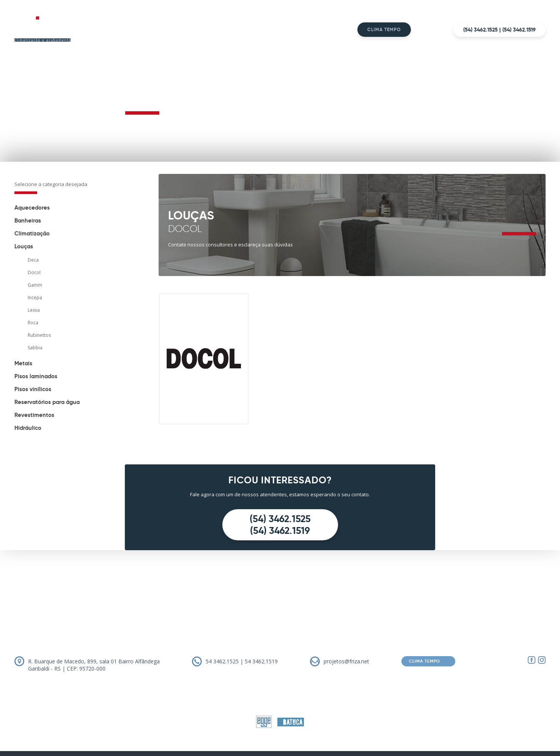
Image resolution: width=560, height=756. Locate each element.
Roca (33, 323)
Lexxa (34, 310)
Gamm (35, 285)
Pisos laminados (36, 376)
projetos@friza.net (346, 661)
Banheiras (28, 220)
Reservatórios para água (47, 402)
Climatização (32, 233)
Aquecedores (32, 208)
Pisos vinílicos (33, 389)
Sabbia (35, 348)
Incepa (35, 298)
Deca (33, 260)
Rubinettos (39, 335)
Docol (34, 272)
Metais (23, 363)
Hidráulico (28, 428)
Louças (24, 246)
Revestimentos (34, 415)
